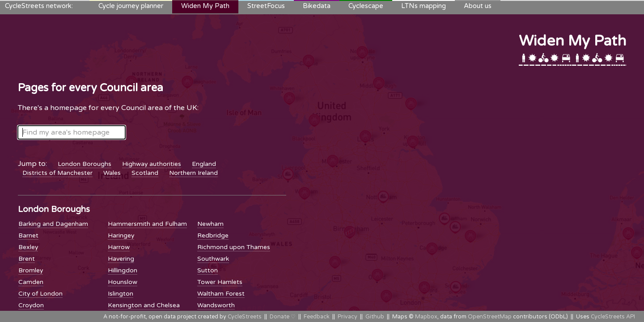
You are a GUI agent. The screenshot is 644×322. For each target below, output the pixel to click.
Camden (31, 282)
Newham (210, 224)
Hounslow (123, 282)
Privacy (347, 317)
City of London (40, 294)
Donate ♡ (283, 317)
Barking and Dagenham (53, 224)
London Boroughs (85, 164)
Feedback (317, 317)
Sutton (208, 270)
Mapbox (426, 317)
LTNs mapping (424, 6)
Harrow (119, 247)
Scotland (145, 173)
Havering (121, 259)
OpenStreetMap (490, 317)
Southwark (213, 259)
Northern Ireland (193, 173)
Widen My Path (205, 6)
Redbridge (213, 235)
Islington (121, 294)
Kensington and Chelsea (144, 305)
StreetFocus (266, 6)
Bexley (28, 247)
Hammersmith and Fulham (147, 224)
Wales (112, 173)
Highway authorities (152, 164)
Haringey (121, 235)
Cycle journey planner (131, 6)
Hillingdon (123, 270)
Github (375, 317)
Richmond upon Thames (234, 247)
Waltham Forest (221, 294)
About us (478, 6)
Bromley (31, 270)
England (204, 164)
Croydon (31, 305)
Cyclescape (366, 6)
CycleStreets (245, 317)
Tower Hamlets (220, 282)
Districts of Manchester (57, 173)
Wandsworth (216, 305)
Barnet (28, 235)
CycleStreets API (613, 317)
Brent (27, 259)
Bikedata (317, 6)
